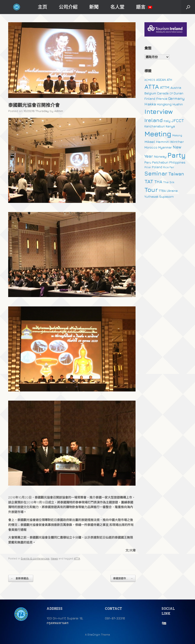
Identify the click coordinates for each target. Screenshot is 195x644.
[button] (188, 7)
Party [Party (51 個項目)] (177, 155)
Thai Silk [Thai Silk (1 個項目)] (169, 182)
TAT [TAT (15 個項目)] (149, 181)
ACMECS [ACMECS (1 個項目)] (150, 80)
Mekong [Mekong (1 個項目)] (177, 135)
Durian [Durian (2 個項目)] (178, 93)
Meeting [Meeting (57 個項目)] (158, 134)
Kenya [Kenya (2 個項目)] (170, 126)
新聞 (94, 7)
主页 (42, 7)
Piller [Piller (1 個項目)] (148, 167)
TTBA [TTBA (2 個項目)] (162, 191)
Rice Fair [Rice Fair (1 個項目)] (169, 167)
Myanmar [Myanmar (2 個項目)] (165, 147)
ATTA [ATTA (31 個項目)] (152, 87)
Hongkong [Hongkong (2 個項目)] (164, 104)
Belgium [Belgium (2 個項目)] (150, 93)
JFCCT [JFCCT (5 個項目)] (178, 121)
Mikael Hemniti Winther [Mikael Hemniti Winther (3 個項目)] (164, 142)
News (54, 558)
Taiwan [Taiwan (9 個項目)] (176, 174)
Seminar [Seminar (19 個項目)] (156, 173)
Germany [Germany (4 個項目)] (177, 98)
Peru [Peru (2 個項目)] (148, 162)
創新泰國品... (21, 579)
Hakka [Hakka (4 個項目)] (150, 104)
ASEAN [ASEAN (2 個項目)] (161, 80)
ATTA (77, 558)
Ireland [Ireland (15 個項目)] (154, 120)
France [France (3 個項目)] (162, 99)
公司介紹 (68, 7)
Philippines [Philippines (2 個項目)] (177, 162)
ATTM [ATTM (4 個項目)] (165, 87)
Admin (59, 111)
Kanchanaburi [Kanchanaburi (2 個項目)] (155, 126)
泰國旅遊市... (123, 579)
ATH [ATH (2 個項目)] (169, 80)
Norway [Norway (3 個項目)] (160, 156)
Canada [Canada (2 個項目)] (163, 93)
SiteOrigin (94, 635)
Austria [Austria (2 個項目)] (176, 88)
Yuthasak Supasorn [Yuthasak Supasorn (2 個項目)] (159, 197)
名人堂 (117, 7)
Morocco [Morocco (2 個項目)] (151, 147)
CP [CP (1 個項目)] (171, 93)
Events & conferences (35, 558)
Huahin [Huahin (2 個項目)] (178, 104)
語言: (144, 7)
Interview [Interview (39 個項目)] (159, 112)
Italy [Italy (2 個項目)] (167, 121)
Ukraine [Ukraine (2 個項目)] (172, 191)
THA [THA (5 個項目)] (158, 182)
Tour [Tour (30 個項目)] (151, 190)
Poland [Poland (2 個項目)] (157, 167)
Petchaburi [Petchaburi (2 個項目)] (160, 162)
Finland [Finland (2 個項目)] (150, 99)
